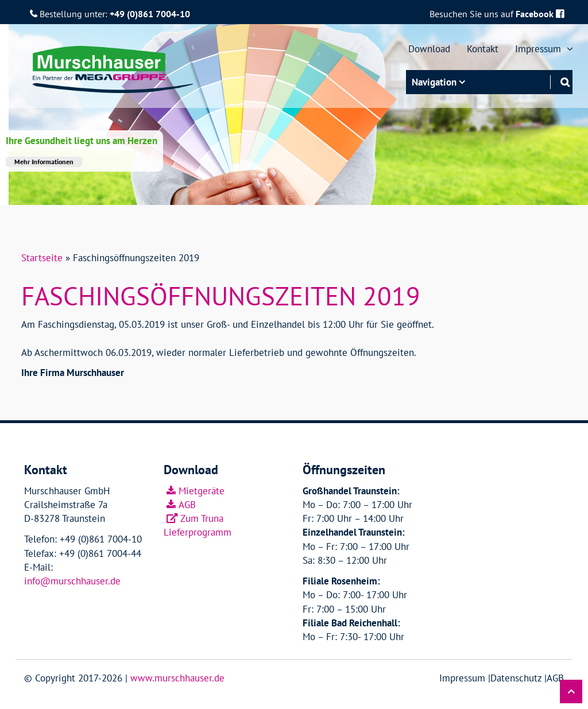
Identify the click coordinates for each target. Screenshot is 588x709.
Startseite (42, 258)
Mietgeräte (202, 491)
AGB (187, 505)
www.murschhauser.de (177, 678)
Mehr (44, 162)
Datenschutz (516, 678)
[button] (571, 691)
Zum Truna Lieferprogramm (198, 525)
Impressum (539, 49)
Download (429, 49)
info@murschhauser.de (72, 581)
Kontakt (483, 49)
